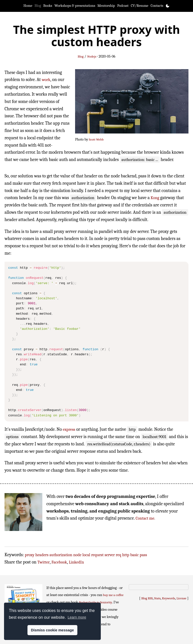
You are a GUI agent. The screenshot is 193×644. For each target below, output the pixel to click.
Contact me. (145, 518)
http (126, 555)
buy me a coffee (113, 595)
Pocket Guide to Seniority (95, 602)
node (77, 555)
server (110, 555)
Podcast (123, 6)
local (86, 555)
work (46, 80)
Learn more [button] (77, 617)
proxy (30, 555)
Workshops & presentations (75, 6)
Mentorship (106, 6)
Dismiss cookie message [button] (52, 630)
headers (42, 555)
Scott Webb (96, 139)
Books (48, 6)
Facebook (59, 562)
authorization (61, 555)
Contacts (157, 6)
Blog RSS (147, 598)
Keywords (169, 598)
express (69, 429)
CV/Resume (140, 6)
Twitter (44, 562)
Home (28, 6)
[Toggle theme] (168, 6)
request (97, 555)
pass (143, 555)
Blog (38, 6)
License (182, 598)
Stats (157, 598)
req (119, 555)
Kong (155, 198)
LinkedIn (76, 562)
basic (135, 555)
